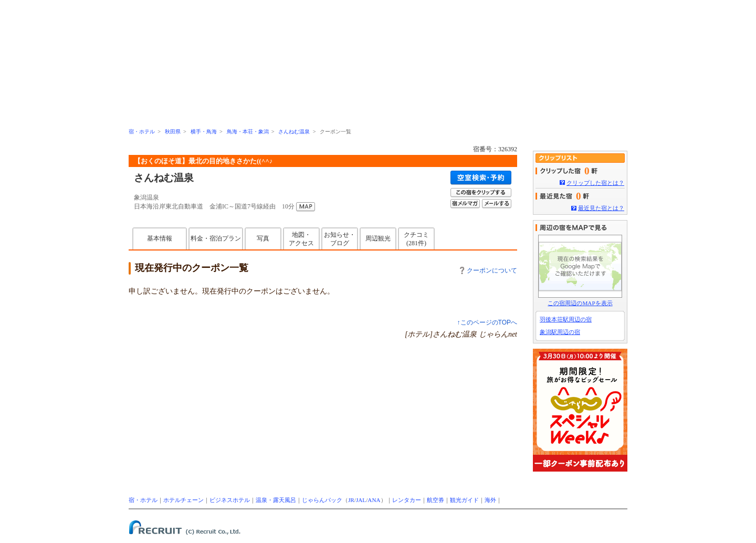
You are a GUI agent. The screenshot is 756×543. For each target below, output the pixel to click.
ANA (374, 500)
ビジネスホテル (230, 500)
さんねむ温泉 (294, 132)
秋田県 (173, 132)
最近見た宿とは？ (601, 208)
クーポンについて (489, 270)
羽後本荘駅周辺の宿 (566, 319)
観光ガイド (464, 500)
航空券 (435, 500)
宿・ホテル (142, 132)
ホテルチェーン (183, 500)
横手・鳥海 (204, 132)
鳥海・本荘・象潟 (248, 132)
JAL (361, 500)
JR (351, 500)
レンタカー (407, 500)
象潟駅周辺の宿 (560, 332)
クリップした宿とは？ (595, 183)
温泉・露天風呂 (276, 500)
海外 (490, 500)
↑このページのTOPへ (487, 322)
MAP (306, 207)
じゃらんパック (322, 500)
